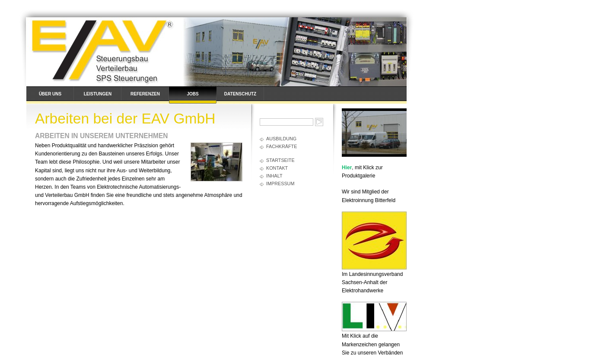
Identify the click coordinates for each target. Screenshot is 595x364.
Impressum (280, 184)
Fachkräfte (282, 146)
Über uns (50, 94)
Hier (347, 168)
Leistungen (98, 94)
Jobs (192, 94)
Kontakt (277, 168)
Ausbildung (281, 139)
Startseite (280, 160)
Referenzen (145, 94)
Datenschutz (240, 94)
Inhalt (274, 176)
